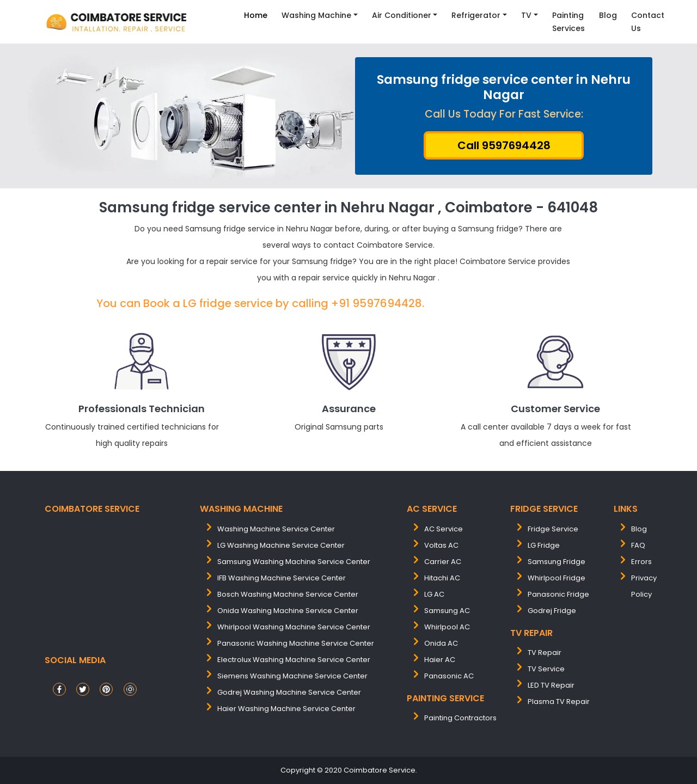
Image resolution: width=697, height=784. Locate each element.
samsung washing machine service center (294, 562)
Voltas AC (441, 545)
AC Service (444, 529)
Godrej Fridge (552, 611)
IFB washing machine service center (282, 578)
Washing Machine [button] (316, 15)
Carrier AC (443, 562)
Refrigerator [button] (476, 15)
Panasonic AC (449, 676)
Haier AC (440, 660)
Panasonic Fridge (558, 594)
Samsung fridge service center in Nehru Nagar (504, 87)
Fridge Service (553, 529)
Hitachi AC (442, 578)
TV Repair (545, 653)
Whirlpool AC (447, 627)
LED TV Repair (551, 685)
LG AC (434, 594)
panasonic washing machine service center (296, 643)
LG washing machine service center (281, 545)
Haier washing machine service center (286, 709)
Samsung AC (447, 611)
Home (256, 15)
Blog (608, 15)
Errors (641, 562)
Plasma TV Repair (559, 702)
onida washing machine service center (288, 611)
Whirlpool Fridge (557, 578)
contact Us (648, 22)
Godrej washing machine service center (289, 692)
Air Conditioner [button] (402, 15)
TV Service (546, 669)
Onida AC (441, 643)
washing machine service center (276, 529)
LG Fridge (544, 545)
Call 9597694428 (504, 145)
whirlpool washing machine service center (294, 627)
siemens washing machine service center (292, 676)
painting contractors (460, 718)
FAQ (638, 545)
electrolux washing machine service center (294, 660)
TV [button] (526, 15)
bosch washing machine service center (288, 594)
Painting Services (568, 22)
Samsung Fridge (557, 562)
